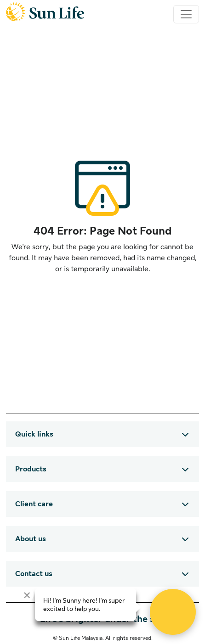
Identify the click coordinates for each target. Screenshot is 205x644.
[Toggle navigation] (186, 14)
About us (31, 539)
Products (31, 469)
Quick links (34, 434)
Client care (34, 504)
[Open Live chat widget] (173, 612)
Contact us (34, 574)
